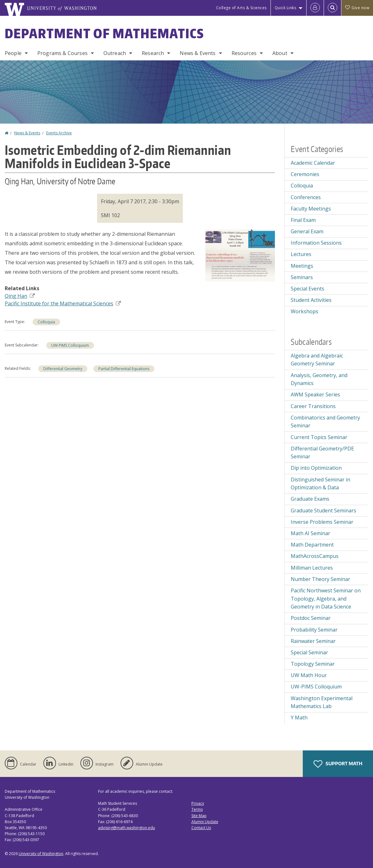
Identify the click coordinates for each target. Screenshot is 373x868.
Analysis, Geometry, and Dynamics (319, 379)
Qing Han (20, 296)
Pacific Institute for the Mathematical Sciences (63, 303)
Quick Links (286, 8)
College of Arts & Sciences (241, 8)
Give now (357, 8)
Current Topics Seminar (319, 437)
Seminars (302, 277)
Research (153, 53)
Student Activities (311, 300)
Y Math (299, 718)
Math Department (312, 545)
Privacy (198, 803)
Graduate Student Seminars (323, 510)
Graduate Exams (310, 499)
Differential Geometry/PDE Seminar (322, 453)
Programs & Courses (62, 53)
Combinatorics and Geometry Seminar (325, 422)
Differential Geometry (63, 369)
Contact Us (201, 828)
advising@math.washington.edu (127, 828)
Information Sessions (316, 243)
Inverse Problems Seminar (322, 522)
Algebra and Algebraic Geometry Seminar (317, 360)
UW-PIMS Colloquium (70, 345)
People (13, 53)
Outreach (115, 53)
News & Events (198, 53)
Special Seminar (309, 652)
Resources (244, 53)
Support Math (338, 764)
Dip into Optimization (316, 468)
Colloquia (46, 322)
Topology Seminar (313, 664)
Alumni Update (205, 822)
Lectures (301, 254)
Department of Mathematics (104, 34)
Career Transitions (313, 406)
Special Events (308, 289)
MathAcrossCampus (315, 556)
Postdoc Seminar (311, 618)
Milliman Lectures (312, 568)
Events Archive (59, 133)
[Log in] (315, 8)
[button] (240, 254)
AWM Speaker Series (315, 394)
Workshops (305, 311)
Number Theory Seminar (320, 579)
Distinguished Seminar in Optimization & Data (320, 484)
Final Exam (303, 220)
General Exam (307, 231)
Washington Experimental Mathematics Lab (322, 702)
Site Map (199, 816)
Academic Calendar (313, 163)
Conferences (306, 197)
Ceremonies (305, 174)
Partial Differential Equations (124, 369)
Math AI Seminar (311, 533)
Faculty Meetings (311, 209)
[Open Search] (333, 8)
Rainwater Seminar (313, 641)
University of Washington (41, 854)
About (280, 53)
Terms (197, 809)
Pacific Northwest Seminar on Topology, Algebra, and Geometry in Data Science (326, 599)
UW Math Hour (309, 675)
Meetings (302, 266)
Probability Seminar (314, 630)
